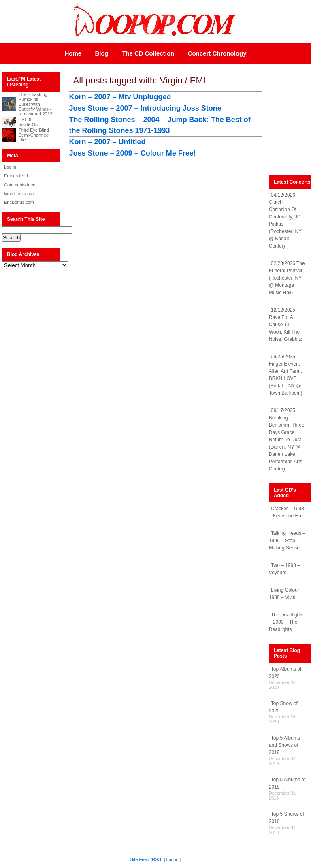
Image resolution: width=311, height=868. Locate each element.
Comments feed (20, 185)
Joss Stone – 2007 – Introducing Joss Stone (145, 108)
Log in (10, 167)
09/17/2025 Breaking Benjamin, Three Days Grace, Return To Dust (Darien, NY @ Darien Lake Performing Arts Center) (287, 440)
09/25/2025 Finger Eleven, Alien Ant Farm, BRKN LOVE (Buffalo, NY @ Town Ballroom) (286, 375)
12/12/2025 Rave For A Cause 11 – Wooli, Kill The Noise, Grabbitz (286, 325)
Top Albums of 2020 (285, 673)
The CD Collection (148, 53)
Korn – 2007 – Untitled (108, 142)
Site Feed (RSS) (147, 859)
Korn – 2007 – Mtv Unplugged (120, 97)
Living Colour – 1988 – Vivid (286, 594)
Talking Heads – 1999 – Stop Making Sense (287, 541)
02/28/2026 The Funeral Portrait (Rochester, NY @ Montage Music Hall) (287, 278)
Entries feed (16, 176)
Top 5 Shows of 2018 (287, 818)
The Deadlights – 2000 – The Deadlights (286, 622)
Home (73, 53)
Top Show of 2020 (283, 707)
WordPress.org (19, 194)
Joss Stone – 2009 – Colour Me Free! (133, 153)
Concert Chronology (217, 53)
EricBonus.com (19, 202)
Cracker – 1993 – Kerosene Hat (287, 512)
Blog (101, 53)
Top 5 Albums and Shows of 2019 (284, 745)
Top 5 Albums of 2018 (287, 783)
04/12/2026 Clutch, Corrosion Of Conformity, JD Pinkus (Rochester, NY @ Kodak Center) (285, 220)
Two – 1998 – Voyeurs (284, 569)
